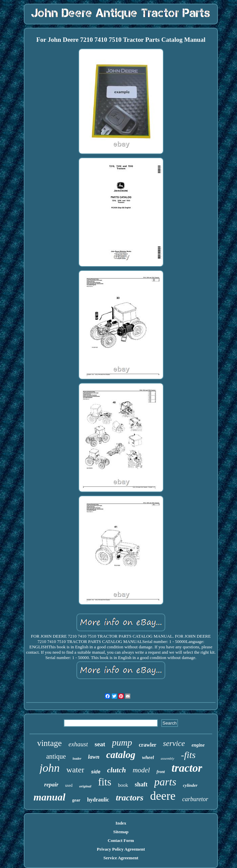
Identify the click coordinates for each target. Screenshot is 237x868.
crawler (147, 745)
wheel (148, 757)
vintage (50, 743)
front (161, 772)
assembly (167, 758)
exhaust (78, 744)
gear (76, 800)
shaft (141, 784)
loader (77, 758)
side (96, 772)
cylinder (190, 785)
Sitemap (121, 832)
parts (165, 782)
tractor (187, 768)
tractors (129, 798)
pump (122, 743)
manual (49, 797)
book (123, 785)
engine (198, 745)
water (75, 770)
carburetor (195, 799)
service (174, 743)
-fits (188, 755)
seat (100, 744)
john (50, 768)
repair (51, 785)
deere (163, 796)
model (141, 770)
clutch (116, 770)
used (69, 785)
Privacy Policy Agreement (121, 849)
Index (121, 823)
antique (56, 756)
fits (105, 782)
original (85, 786)
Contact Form (121, 840)
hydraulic (98, 800)
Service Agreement (121, 858)
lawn (94, 757)
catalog (121, 755)
